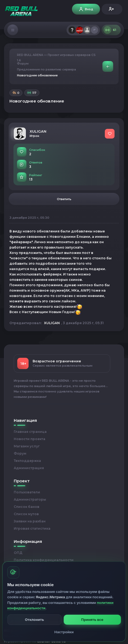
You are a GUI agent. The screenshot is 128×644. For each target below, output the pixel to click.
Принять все (92, 620)
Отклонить (34, 620)
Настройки (64, 632)
